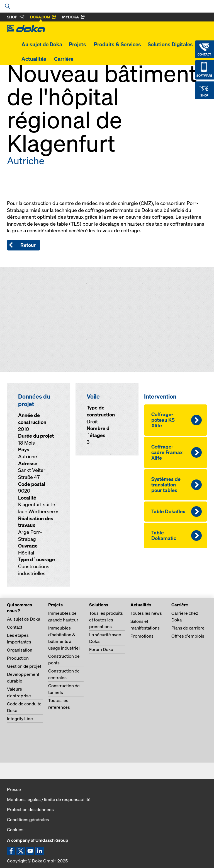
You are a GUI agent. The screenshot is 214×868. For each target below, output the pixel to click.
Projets (78, 44)
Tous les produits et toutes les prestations (106, 620)
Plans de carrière (188, 628)
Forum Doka (101, 649)
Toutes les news (146, 613)
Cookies (15, 830)
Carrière (64, 59)
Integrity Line (20, 718)
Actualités (34, 59)
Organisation (20, 650)
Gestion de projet (24, 666)
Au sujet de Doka (42, 44)
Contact (15, 627)
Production (18, 658)
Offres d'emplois (188, 636)
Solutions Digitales (170, 44)
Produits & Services (117, 44)
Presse (14, 789)
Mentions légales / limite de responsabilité (49, 799)
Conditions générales (28, 819)
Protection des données (30, 809)
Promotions (142, 636)
